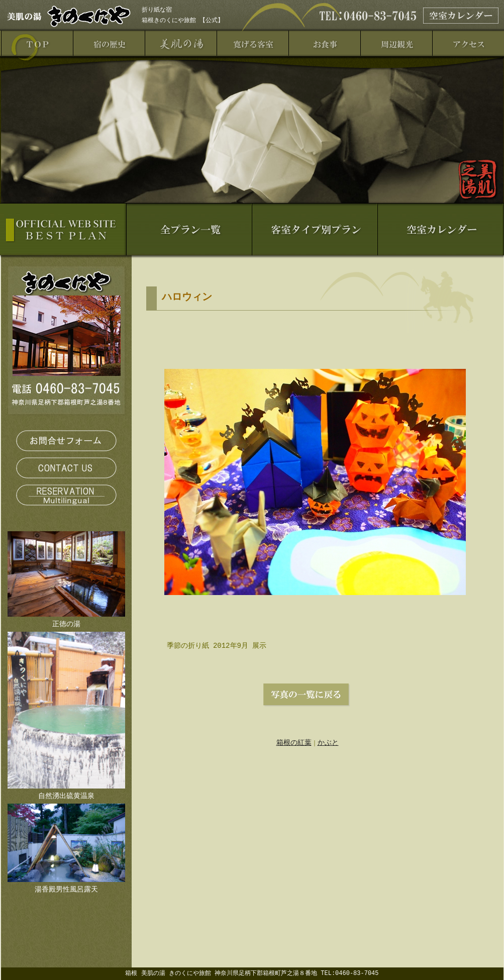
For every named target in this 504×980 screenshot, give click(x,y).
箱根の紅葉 (294, 742)
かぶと (328, 742)
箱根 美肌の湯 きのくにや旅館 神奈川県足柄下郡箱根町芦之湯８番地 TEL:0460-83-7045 (252, 973)
